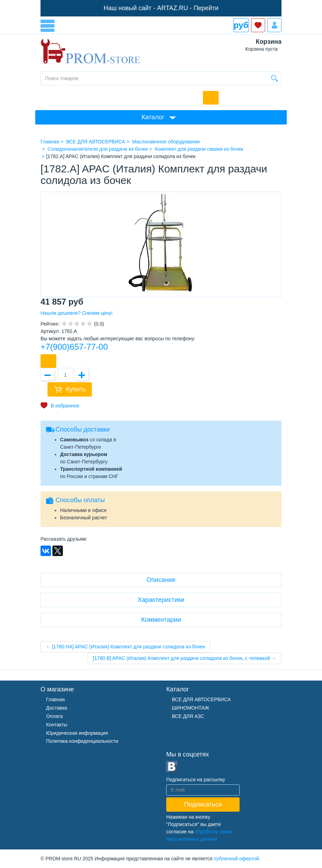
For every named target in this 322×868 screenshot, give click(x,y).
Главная (55, 699)
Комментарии (161, 620)
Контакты (57, 725)
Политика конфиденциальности (82, 741)
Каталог (153, 117)
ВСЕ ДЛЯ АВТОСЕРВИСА (201, 699)
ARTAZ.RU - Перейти (188, 8)
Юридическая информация (77, 733)
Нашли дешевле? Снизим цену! (76, 313)
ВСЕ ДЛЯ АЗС (188, 716)
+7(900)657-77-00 (74, 347)
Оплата (54, 716)
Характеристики (161, 600)
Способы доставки (83, 429)
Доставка (57, 708)
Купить (76, 389)
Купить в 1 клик (48, 361)
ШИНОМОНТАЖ (191, 708)
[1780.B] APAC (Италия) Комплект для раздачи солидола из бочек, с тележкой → (185, 658)
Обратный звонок (211, 98)
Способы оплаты (80, 500)
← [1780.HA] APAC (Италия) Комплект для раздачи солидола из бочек (125, 647)
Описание (161, 580)
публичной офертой (236, 859)
